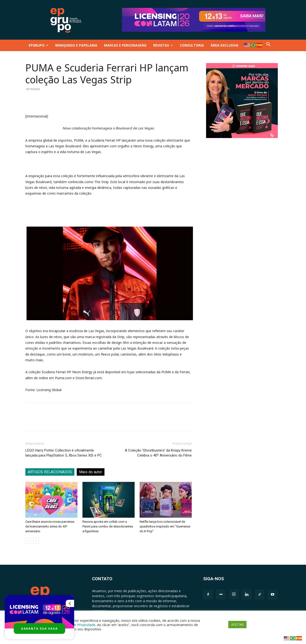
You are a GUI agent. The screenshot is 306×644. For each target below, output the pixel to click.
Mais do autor (91, 472)
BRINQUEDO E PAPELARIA (76, 45)
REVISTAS (163, 45)
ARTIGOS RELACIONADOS (50, 472)
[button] (268, 45)
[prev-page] (28, 541)
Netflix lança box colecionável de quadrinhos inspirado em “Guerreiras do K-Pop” (165, 526)
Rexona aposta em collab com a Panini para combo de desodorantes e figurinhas (108, 526)
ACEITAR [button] (237, 624)
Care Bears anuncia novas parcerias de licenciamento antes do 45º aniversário (50, 526)
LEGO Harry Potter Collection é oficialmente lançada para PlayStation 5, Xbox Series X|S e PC (64, 453)
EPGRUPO (38, 45)
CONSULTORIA (192, 45)
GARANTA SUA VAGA (39, 629)
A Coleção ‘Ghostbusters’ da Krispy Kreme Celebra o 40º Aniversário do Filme (158, 453)
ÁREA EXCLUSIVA (224, 45)
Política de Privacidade (77, 625)
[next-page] (36, 541)
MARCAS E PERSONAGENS (125, 45)
